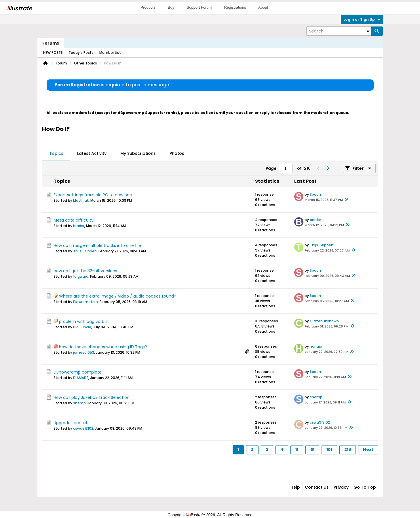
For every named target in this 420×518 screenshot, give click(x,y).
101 (329, 450)
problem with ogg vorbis (83, 321)
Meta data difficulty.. (74, 220)
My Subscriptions (138, 153)
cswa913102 (83, 428)
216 (348, 450)
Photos (177, 153)
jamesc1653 (84, 352)
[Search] (339, 31)
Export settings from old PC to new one (93, 195)
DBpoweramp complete (78, 372)
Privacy (341, 487)
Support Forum (199, 7)
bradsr (79, 226)
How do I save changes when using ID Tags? (103, 347)
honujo (316, 346)
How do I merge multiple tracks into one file (97, 245)
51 (312, 450)
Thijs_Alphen (85, 251)
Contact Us (317, 487)
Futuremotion (85, 302)
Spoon (315, 194)
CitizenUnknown (324, 321)
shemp (79, 403)
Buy (171, 7)
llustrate (19, 8)
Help (295, 487)
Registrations (235, 7)
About (263, 7)
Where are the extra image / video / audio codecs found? (118, 296)
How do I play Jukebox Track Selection (92, 397)
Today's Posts (81, 53)
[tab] (56, 154)
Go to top (365, 487)
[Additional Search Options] (368, 31)
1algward (81, 276)
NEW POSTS (53, 53)
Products (148, 7)
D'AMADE (81, 378)
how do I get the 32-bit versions (85, 271)
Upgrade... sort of (71, 423)
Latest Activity (92, 153)
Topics (56, 153)
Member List (110, 53)
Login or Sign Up (362, 19)
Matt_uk (81, 200)
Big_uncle (82, 327)
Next (368, 450)
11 (297, 450)
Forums (51, 43)
